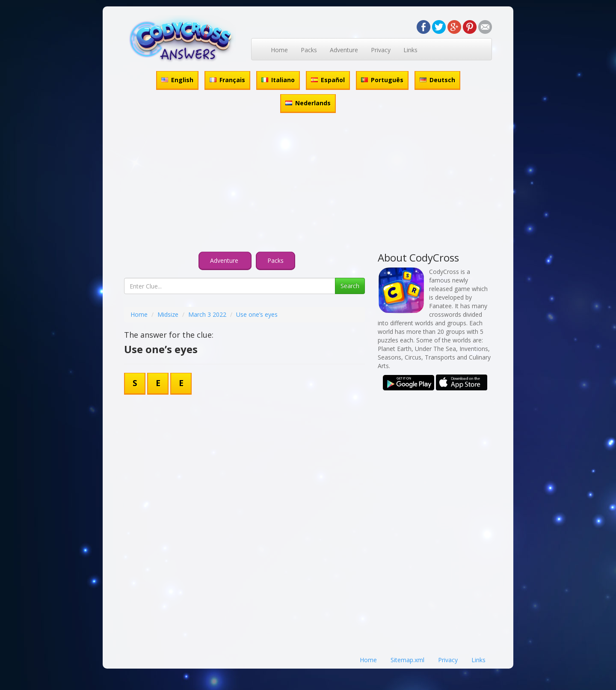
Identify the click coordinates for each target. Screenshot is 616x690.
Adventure (344, 50)
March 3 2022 (207, 314)
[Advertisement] (308, 184)
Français (227, 80)
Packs (309, 50)
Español (328, 80)
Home (279, 50)
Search (350, 286)
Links (410, 50)
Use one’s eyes (257, 314)
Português (382, 80)
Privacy (381, 50)
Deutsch (437, 80)
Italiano (278, 80)
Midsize (168, 314)
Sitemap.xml (407, 660)
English (177, 80)
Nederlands (308, 103)
